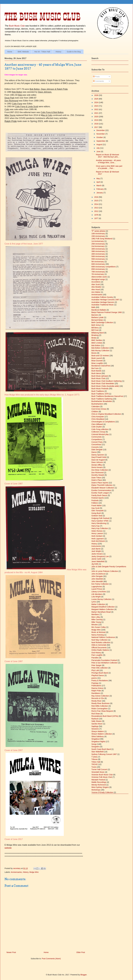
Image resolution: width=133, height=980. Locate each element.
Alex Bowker (97, 287)
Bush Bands (96, 371)
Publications (96, 686)
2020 (97, 117)
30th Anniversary (98, 249)
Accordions (96, 282)
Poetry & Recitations (100, 681)
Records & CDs (98, 698)
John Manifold (97, 579)
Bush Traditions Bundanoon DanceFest (107, 396)
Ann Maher (96, 292)
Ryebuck (95, 719)
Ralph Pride (96, 691)
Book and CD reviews (100, 356)
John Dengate (97, 576)
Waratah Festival (98, 780)
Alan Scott (96, 284)
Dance (94, 452)
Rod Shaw (96, 714)
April (98, 182)
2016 (97, 197)
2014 (97, 204)
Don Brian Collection (100, 470)
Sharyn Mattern (98, 731)
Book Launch (97, 358)
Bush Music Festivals (100, 389)
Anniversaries (16, 872)
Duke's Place (97, 480)
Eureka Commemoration (101, 490)
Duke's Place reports (100, 483)
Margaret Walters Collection (103, 609)
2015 (97, 201)
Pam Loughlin (97, 655)
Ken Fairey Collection (100, 584)
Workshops (96, 790)
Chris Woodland (98, 419)
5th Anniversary (98, 262)
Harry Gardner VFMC (100, 521)
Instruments (96, 546)
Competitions (97, 439)
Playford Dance (98, 675)
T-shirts (94, 757)
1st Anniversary (98, 241)
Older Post (81, 952)
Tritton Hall (96, 762)
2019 (97, 120)
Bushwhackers (97, 404)
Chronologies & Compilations (103, 422)
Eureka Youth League (100, 493)
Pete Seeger (97, 665)
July (98, 148)
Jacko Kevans (97, 554)
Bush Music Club (17, 26)
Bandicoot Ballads (99, 310)
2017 (97, 127)
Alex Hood (96, 289)
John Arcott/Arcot (98, 574)
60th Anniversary (98, 264)
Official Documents (99, 648)
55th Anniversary (98, 259)
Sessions (95, 729)
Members (95, 614)
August (99, 144)
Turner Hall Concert (99, 769)
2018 (97, 124)
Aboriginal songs (98, 279)
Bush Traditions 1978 (100, 394)
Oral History (96, 653)
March (99, 186)
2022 (97, 109)
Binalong (95, 335)
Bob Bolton (96, 345)
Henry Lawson (97, 533)
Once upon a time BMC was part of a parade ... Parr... (109, 167)
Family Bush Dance (99, 495)
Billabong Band (98, 333)
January (100, 193)
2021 (97, 113)
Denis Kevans (97, 467)
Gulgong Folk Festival (100, 518)
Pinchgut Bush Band (100, 673)
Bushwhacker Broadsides (102, 401)
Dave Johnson (97, 462)
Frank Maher (97, 506)
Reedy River (96, 701)
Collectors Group (98, 432)
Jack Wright (96, 551)
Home (10, 52)
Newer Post (11, 952)
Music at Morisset (99, 632)
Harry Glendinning (99, 523)
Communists (97, 437)
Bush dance (96, 373)
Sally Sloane (97, 721)
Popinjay (95, 683)
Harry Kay (95, 526)
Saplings (95, 726)
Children (95, 412)
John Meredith (97, 581)
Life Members (97, 594)
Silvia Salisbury (98, 736)
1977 (97, 218)
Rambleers (96, 693)
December (101, 130)
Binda (94, 338)
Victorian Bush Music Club (102, 775)
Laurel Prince (97, 589)
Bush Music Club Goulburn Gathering (107, 381)
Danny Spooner (98, 455)
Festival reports (98, 498)
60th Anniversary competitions (104, 267)
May (98, 179)
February (100, 189)
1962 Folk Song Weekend (102, 239)
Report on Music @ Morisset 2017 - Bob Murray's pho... (108, 156)
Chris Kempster (98, 417)
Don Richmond (97, 473)
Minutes (95, 625)
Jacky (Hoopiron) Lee (100, 556)
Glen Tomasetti (97, 511)
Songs (94, 744)
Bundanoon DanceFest (101, 366)
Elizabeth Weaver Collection (103, 488)
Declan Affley (97, 465)
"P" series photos (98, 231)
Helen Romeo (97, 531)
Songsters (96, 747)
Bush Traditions (98, 391)
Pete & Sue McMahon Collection (105, 663)
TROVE (95, 764)
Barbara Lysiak (97, 317)
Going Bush (96, 513)
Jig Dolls (95, 564)
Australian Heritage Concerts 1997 (105, 300)
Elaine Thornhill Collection (102, 485)
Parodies (95, 658)
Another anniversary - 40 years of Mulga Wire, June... (108, 161)
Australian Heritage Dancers (103, 302)
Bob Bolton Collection (100, 348)
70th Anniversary (98, 272)
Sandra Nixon (97, 724)
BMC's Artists (97, 343)
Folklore (95, 503)
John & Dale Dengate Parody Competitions (109, 567)
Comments (98, 81)
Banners (95, 315)
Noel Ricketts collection (101, 642)
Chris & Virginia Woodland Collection (106, 414)
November (101, 134)
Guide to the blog (74, 52)
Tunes (94, 767)
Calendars (96, 406)
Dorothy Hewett (98, 475)
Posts (96, 77)
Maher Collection (98, 604)
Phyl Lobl (95, 670)
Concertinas (96, 444)
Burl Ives (95, 368)
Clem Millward (97, 424)
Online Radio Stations (100, 650)
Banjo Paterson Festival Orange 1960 (107, 312)
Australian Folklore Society (102, 297)
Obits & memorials (99, 645)
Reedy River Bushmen (101, 703)
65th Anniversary (98, 269)
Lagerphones (97, 587)
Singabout (96, 739)
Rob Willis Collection (100, 706)
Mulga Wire (34, 872)
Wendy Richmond (99, 785)
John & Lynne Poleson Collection (105, 571)
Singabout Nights (98, 742)
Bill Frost (95, 330)
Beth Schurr (96, 325)
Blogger (83, 975)
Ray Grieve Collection (100, 696)
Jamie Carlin (97, 559)
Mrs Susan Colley (99, 627)
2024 (97, 102)
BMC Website (23, 52)
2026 (97, 95)
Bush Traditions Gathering (102, 399)
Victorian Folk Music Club (102, 777)
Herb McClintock (98, 541)
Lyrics (94, 602)
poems (94, 678)
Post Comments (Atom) (51, 959)
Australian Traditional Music (103, 305)
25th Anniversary (98, 244)
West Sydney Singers (100, 787)
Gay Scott (95, 508)
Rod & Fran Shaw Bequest (102, 711)
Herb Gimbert (97, 536)
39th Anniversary (98, 251)
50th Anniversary (98, 256)
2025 (97, 99)
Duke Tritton (96, 478)
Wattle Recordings (99, 782)
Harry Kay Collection (100, 528)
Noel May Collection (100, 640)
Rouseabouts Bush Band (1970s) (105, 716)
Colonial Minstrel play (100, 434)
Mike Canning (97, 619)
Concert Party (97, 442)
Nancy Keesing (98, 635)
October (100, 137)
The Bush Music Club (42, 17)
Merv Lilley (96, 617)
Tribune (94, 759)
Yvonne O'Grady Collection (102, 792)
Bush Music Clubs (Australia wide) (105, 386)
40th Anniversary (98, 254)
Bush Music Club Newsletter (103, 383)
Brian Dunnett (97, 361)
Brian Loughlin (97, 363)
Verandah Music (98, 772)
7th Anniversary (98, 274)
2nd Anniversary (98, 246)
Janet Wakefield (98, 561)
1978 (97, 215)
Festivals (95, 500)
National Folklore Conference (103, 637)
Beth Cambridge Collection (102, 322)
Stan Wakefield (98, 752)
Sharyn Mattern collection (102, 734)
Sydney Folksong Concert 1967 (104, 754)
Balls (93, 307)
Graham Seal (97, 516)
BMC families (97, 340)
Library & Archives (99, 592)
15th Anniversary (98, 236)
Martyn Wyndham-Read (101, 612)
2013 (97, 208)
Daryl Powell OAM (99, 457)
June (99, 151)
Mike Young (96, 622)
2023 (97, 106)
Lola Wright (96, 597)
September (101, 141)
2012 (97, 211)
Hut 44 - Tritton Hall (42, 52)
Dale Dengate (97, 450)
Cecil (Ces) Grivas (99, 409)
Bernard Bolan (97, 320)
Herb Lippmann (98, 539)
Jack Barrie (96, 549)
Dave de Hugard (98, 460)
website (8, 848)
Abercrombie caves (99, 277)
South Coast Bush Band (101, 749)
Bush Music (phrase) (100, 376)
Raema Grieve (97, 688)
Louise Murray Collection (101, 599)
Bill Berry (95, 328)
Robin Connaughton (100, 709)
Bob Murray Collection (100, 351)
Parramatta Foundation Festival (104, 660)
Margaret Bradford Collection (103, 607)
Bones (94, 353)
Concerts (95, 447)
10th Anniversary (98, 234)
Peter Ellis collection (100, 668)
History (58, 52)
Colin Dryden (97, 427)
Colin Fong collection (100, 429)
